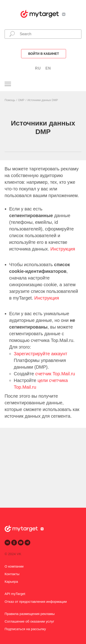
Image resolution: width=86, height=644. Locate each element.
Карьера (11, 581)
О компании (14, 566)
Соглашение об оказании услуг (29, 621)
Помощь (10, 100)
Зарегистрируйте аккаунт (40, 354)
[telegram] (27, 543)
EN (48, 68)
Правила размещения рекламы (30, 614)
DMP (21, 100)
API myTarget (15, 594)
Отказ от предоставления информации (36, 602)
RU (38, 68)
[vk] (7, 543)
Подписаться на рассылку (25, 629)
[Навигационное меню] (8, 84)
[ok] (14, 543)
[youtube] (21, 543)
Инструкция (63, 249)
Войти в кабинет (44, 54)
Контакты (12, 574)
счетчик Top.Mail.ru (55, 374)
